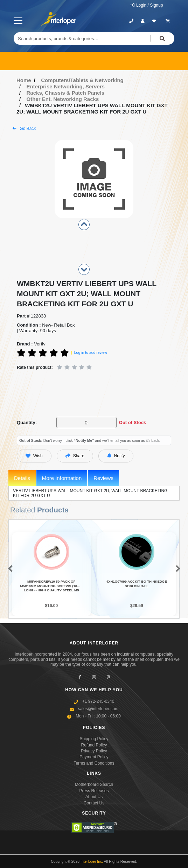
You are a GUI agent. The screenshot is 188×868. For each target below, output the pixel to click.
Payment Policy (94, 757)
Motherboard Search (94, 785)
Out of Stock (133, 422)
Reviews (103, 478)
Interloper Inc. (92, 861)
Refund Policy (94, 745)
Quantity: (27, 422)
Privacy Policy (94, 751)
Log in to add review (91, 352)
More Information (62, 478)
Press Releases (94, 791)
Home (24, 80)
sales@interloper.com (98, 709)
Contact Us (94, 803)
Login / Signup (147, 5)
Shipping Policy (94, 739)
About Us (94, 797)
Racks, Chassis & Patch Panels (66, 93)
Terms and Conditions (94, 763)
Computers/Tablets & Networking (82, 80)
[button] (9, 569)
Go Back (24, 129)
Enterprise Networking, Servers (66, 86)
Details (22, 478)
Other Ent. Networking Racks (63, 99)
